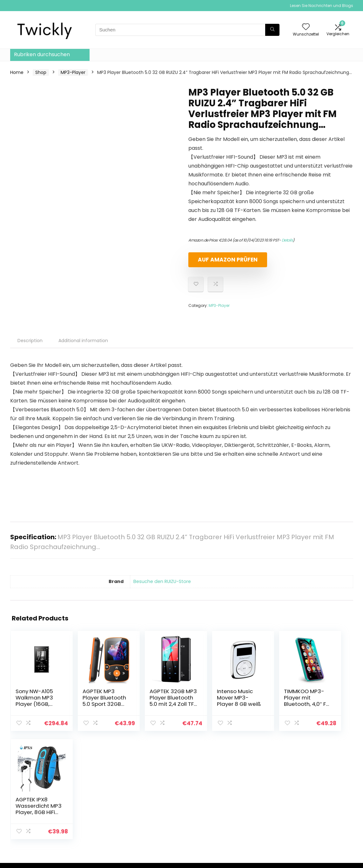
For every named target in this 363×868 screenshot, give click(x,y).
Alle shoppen (260, 787)
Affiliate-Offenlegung (326, 810)
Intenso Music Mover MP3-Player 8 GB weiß (207, 701)
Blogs (251, 805)
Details (287, 240)
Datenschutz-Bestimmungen (319, 790)
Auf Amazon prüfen (225, 260)
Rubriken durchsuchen (42, 54)
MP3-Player (73, 72)
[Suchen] (272, 30)
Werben (254, 822)
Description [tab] (30, 341)
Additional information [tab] (83, 341)
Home (17, 72)
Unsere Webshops (265, 813)
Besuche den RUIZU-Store (162, 581)
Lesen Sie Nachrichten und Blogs (322, 6)
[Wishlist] (306, 27)
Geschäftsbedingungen (328, 801)
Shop (41, 72)
